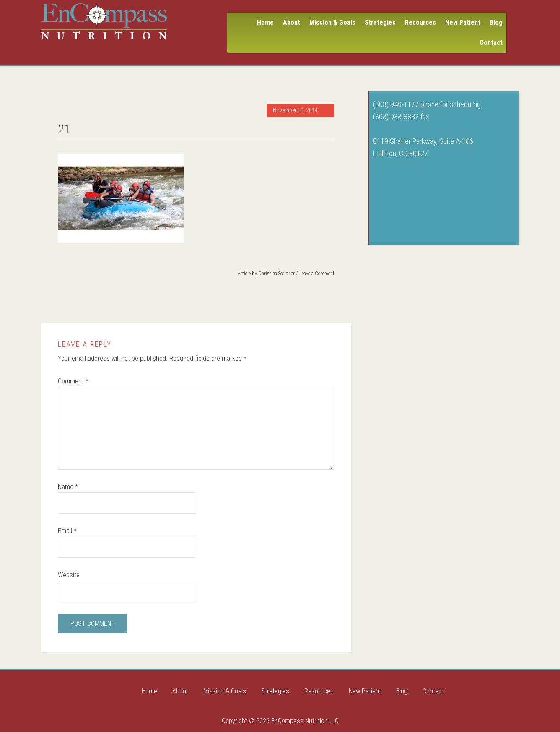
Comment (73, 381)
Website (69, 575)
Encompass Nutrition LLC (104, 21)
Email (67, 531)
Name (68, 487)
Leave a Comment (317, 274)
